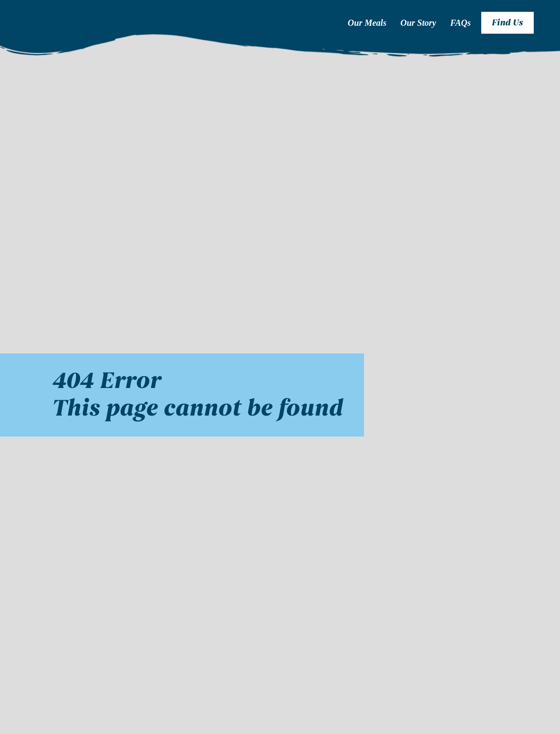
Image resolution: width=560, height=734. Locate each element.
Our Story (418, 23)
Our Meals (367, 23)
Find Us (507, 23)
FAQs (460, 23)
